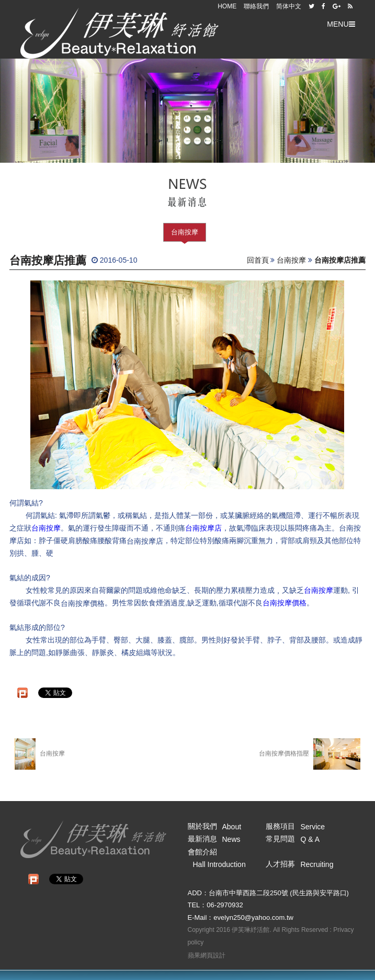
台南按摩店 (203, 528)
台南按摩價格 (285, 603)
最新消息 (214, 839)
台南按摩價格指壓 (310, 754)
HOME (227, 6)
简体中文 (289, 6)
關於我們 (215, 826)
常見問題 (293, 839)
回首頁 (258, 260)
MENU (341, 24)
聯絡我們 (256, 6)
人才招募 (299, 864)
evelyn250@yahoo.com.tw (253, 917)
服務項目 (295, 826)
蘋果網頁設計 (207, 955)
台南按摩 (185, 232)
